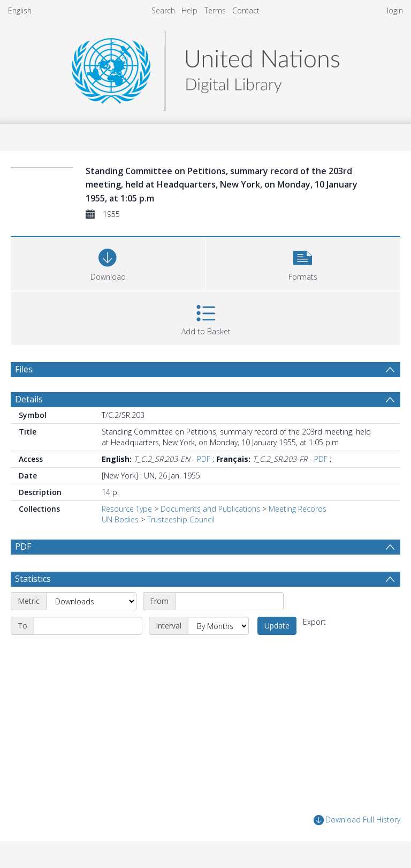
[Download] (108, 262)
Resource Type (127, 509)
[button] (303, 262)
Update (277, 626)
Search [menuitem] (163, 10)
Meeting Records (298, 509)
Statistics (33, 579)
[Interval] (218, 626)
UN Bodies (120, 519)
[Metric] (91, 601)
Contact (246, 10)
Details (29, 399)
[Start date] (229, 601)
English (20, 10)
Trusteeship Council (181, 519)
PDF (204, 459)
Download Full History (357, 820)
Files (24, 369)
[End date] (88, 626)
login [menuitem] (395, 10)
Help (189, 10)
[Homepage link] (205, 68)
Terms (215, 10)
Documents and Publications (210, 509)
